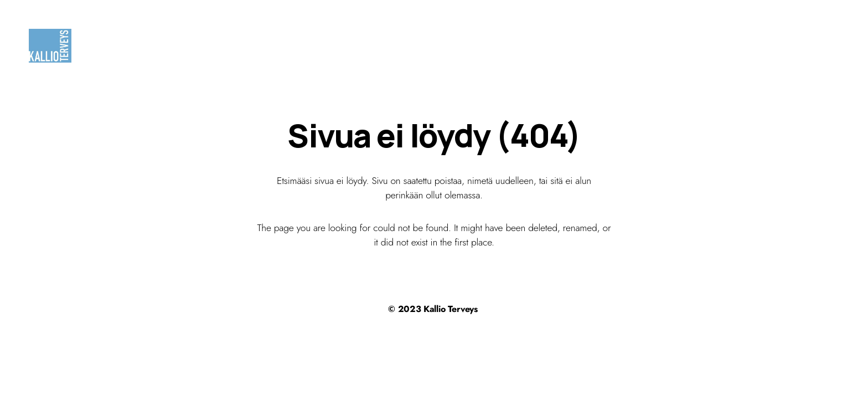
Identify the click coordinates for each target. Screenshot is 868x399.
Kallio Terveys (451, 309)
